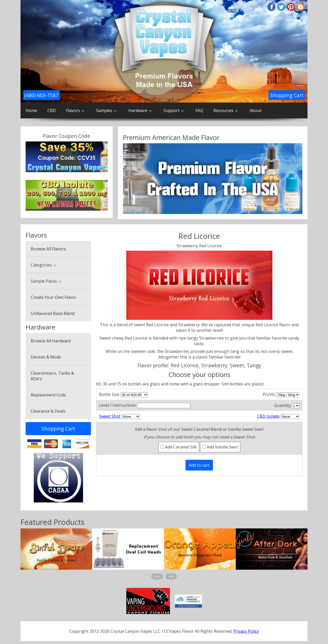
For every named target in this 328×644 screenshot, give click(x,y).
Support (171, 110)
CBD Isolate (268, 416)
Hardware (138, 110)
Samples (104, 110)
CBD (52, 110)
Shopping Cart (287, 95)
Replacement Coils (48, 395)
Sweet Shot (110, 416)
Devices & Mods (46, 357)
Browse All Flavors (48, 249)
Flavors (73, 110)
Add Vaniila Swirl (220, 447)
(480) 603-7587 (41, 95)
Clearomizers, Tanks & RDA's (52, 376)
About (255, 110)
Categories (41, 265)
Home (31, 110)
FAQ (199, 110)
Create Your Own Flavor (54, 297)
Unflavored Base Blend (53, 313)
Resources (223, 110)
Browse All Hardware (51, 341)
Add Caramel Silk (179, 447)
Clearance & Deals (48, 411)
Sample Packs (44, 281)
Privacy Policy (246, 631)
